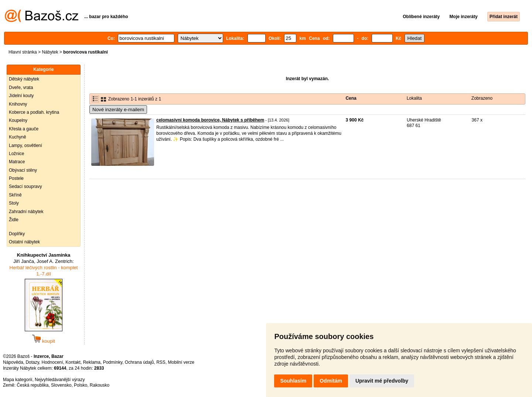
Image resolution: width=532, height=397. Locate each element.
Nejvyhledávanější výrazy (60, 380)
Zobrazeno (482, 98)
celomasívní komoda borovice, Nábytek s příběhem (210, 120)
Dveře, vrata (21, 88)
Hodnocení (52, 362)
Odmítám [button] (331, 381)
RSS (161, 362)
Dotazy (32, 362)
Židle (14, 220)
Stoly (14, 203)
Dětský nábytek (24, 79)
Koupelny (18, 120)
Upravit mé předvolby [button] (382, 381)
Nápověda (13, 362)
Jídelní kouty (21, 96)
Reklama (92, 362)
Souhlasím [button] (293, 381)
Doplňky (17, 234)
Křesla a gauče (24, 129)
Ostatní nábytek (24, 242)
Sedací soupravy (25, 186)
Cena (351, 98)
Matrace (17, 162)
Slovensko (61, 385)
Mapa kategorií (18, 380)
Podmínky (113, 362)
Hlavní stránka (23, 52)
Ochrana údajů (139, 362)
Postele (16, 178)
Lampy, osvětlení (25, 146)
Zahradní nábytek (26, 212)
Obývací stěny (23, 170)
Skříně (15, 195)
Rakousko (100, 385)
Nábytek (50, 52)
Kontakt (73, 362)
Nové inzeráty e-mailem (118, 109)
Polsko (81, 385)
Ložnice (16, 154)
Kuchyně (18, 137)
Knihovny (18, 104)
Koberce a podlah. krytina (34, 112)
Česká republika (33, 385)
